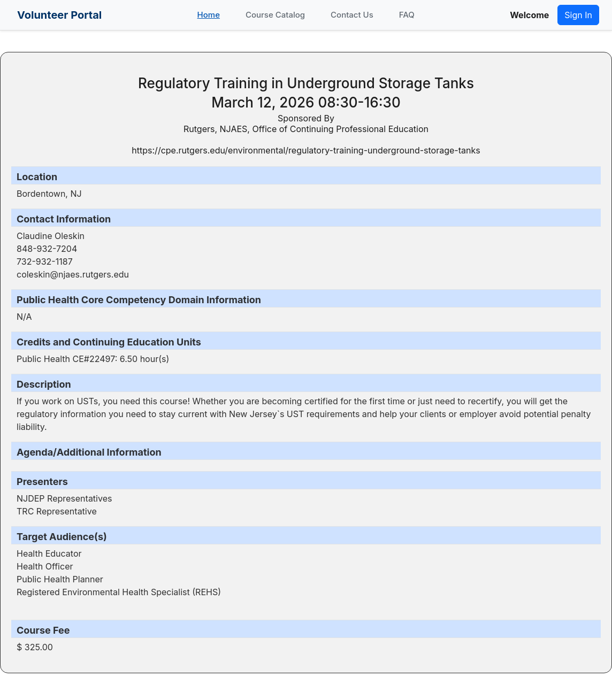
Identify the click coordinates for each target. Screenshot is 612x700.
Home (209, 15)
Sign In (578, 15)
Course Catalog (275, 15)
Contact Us (352, 15)
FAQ (407, 15)
